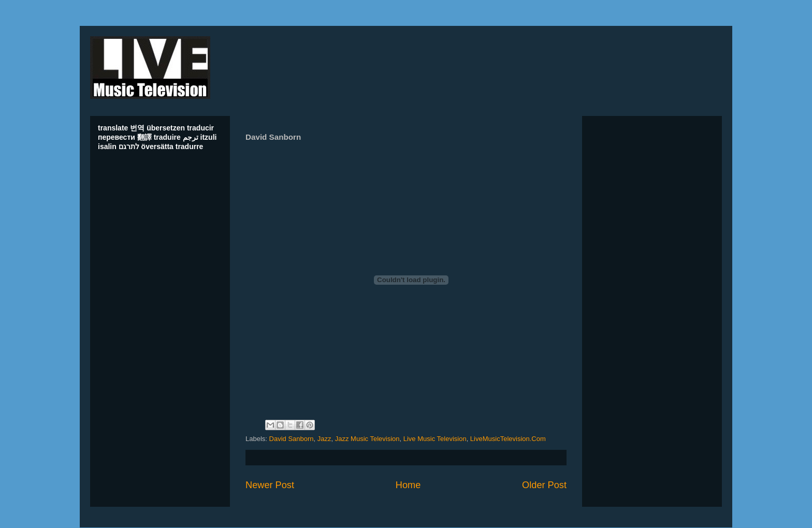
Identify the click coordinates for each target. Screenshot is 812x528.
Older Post (544, 485)
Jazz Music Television (367, 439)
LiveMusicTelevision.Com (508, 439)
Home (408, 485)
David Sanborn (292, 439)
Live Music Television (435, 439)
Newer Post (270, 485)
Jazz (324, 439)
